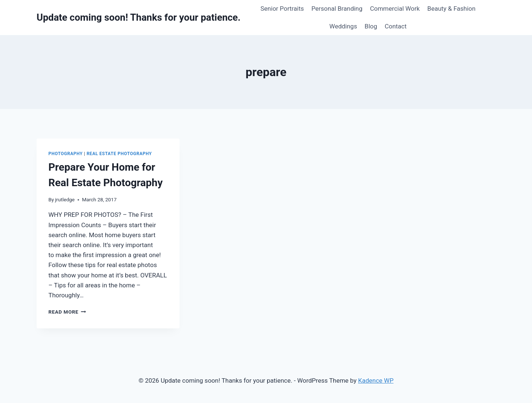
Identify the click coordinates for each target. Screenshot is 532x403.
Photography (66, 154)
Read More (67, 312)
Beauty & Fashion (452, 8)
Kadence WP (376, 380)
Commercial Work (395, 8)
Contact (395, 26)
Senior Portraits (282, 8)
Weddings (343, 26)
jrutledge (65, 199)
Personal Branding (337, 8)
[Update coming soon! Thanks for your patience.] (139, 18)
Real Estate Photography (119, 154)
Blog (371, 26)
